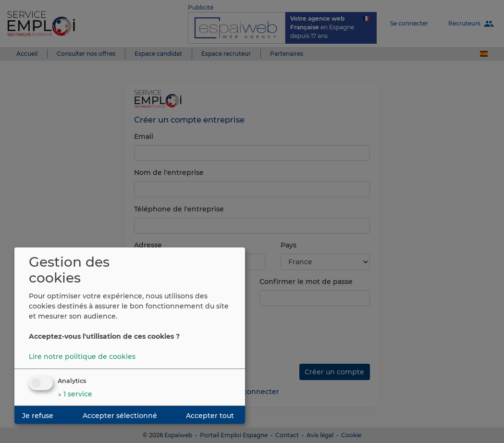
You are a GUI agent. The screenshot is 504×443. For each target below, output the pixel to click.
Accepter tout (210, 416)
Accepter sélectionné (120, 416)
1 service (75, 394)
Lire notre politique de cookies (82, 357)
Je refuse (38, 416)
